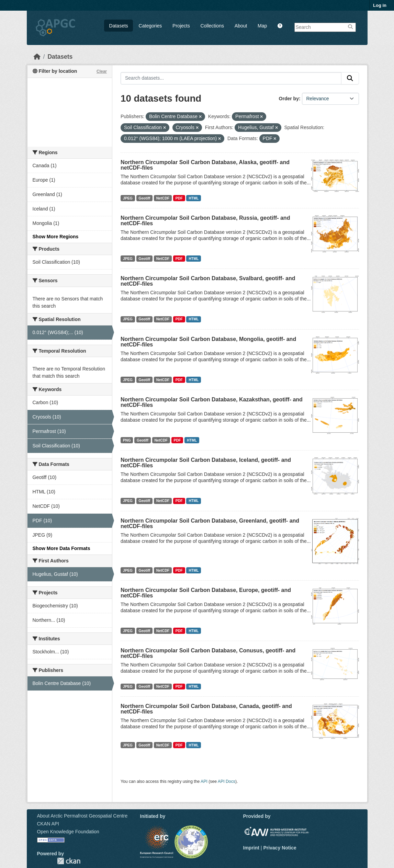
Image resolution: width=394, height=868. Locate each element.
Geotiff (144, 198)
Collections (212, 26)
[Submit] (350, 78)
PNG (127, 440)
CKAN (69, 861)
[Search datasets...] (231, 78)
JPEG (128, 198)
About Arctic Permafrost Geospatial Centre (82, 816)
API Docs (227, 781)
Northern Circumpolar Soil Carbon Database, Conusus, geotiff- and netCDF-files (208, 653)
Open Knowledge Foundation (68, 832)
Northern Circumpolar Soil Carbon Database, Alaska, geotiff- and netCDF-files (205, 165)
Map (262, 26)
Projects (181, 26)
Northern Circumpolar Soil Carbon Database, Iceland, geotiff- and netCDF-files (206, 463)
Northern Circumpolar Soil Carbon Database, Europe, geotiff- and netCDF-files (206, 593)
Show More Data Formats (61, 548)
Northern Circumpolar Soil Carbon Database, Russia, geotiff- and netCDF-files (205, 221)
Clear (102, 71)
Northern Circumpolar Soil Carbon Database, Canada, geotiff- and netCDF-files (206, 709)
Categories (150, 26)
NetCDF (163, 198)
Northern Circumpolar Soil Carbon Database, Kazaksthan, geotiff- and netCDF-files (212, 402)
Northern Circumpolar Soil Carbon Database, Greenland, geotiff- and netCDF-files (210, 523)
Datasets (119, 26)
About (241, 26)
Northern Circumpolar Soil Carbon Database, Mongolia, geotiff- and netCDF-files (208, 342)
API (204, 781)
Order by (289, 99)
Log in (380, 5)
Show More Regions (56, 237)
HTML (194, 198)
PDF (179, 198)
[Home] (37, 57)
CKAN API (48, 824)
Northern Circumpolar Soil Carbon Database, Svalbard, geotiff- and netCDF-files (208, 281)
